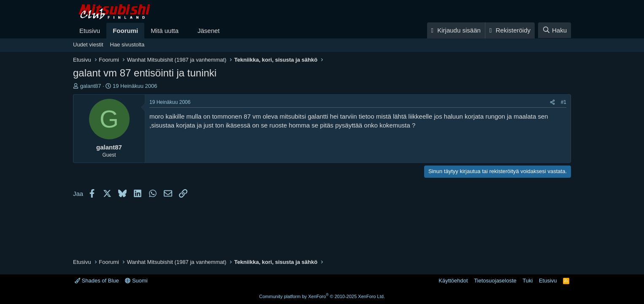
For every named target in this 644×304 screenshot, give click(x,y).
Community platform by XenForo (322, 296)
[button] (185, 31)
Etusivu (90, 31)
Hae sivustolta (127, 45)
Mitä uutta (165, 31)
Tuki (528, 281)
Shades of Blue (97, 281)
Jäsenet (209, 31)
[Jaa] (552, 102)
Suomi (136, 281)
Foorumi (125, 31)
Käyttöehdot (453, 281)
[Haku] (555, 30)
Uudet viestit (88, 45)
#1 (564, 102)
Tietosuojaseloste (495, 281)
